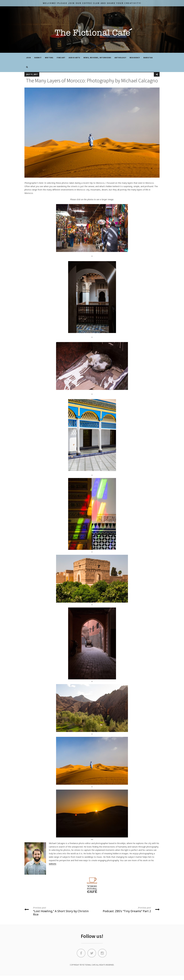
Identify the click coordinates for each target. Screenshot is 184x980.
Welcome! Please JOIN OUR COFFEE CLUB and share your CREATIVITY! (92, 3)
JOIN (28, 58)
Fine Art (61, 58)
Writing (49, 58)
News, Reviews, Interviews (97, 58)
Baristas (148, 58)
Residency (135, 58)
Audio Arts (74, 58)
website (53, 864)
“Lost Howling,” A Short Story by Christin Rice (57, 911)
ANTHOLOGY (120, 58)
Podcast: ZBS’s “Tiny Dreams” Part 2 (127, 909)
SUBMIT (38, 58)
